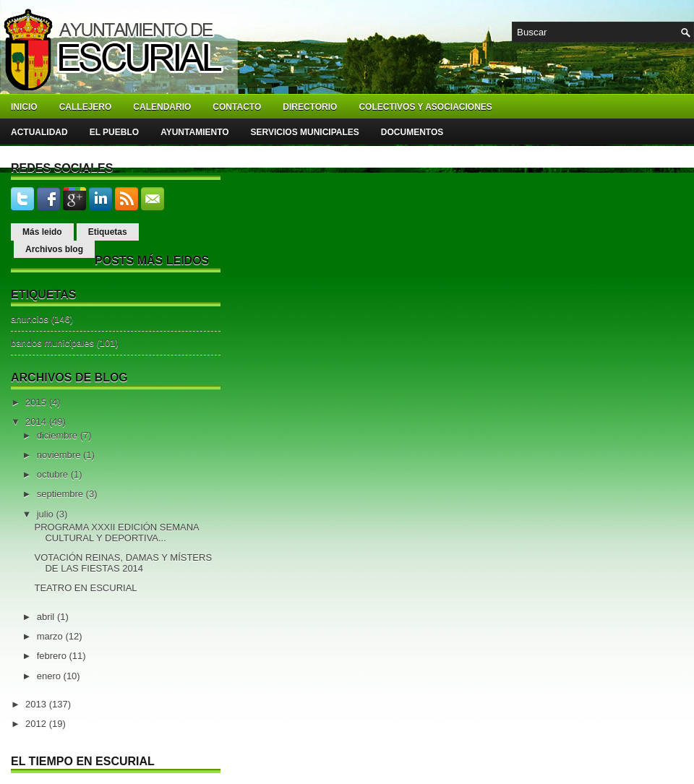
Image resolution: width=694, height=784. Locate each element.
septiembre (61, 494)
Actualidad (39, 132)
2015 (37, 402)
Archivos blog (54, 249)
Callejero (86, 107)
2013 (37, 704)
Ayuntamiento (194, 132)
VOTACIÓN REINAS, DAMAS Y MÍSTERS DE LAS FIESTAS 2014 (123, 563)
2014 (37, 422)
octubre (54, 474)
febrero (53, 656)
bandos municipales (52, 343)
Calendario (162, 107)
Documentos (412, 132)
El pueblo (114, 132)
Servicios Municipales (305, 132)
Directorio (310, 107)
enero (50, 676)
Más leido (42, 232)
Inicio (24, 107)
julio (47, 514)
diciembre (59, 435)
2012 (37, 724)
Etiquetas (108, 232)
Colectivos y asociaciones (425, 107)
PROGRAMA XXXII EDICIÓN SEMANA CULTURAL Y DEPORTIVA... (116, 533)
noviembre (60, 455)
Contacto (237, 107)
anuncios (30, 319)
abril (47, 617)
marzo (51, 636)
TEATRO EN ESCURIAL (85, 588)
